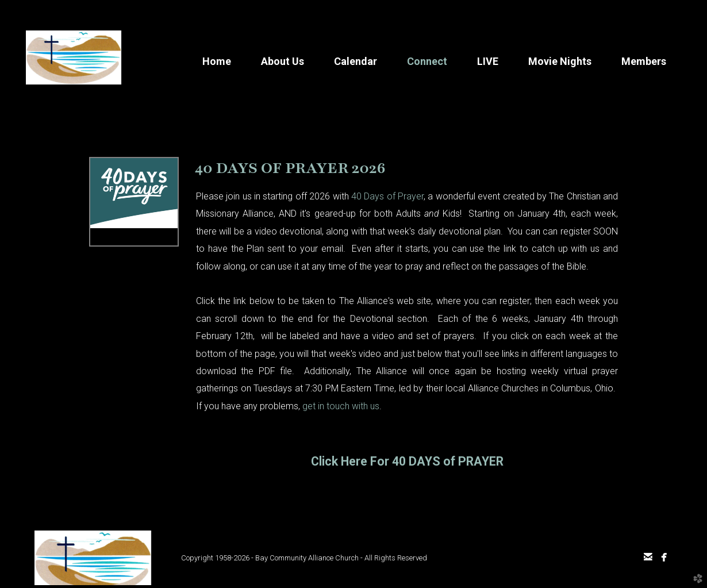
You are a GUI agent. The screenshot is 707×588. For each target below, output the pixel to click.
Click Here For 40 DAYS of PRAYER (407, 461)
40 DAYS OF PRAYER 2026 (290, 168)
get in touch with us (341, 406)
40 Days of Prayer (387, 196)
